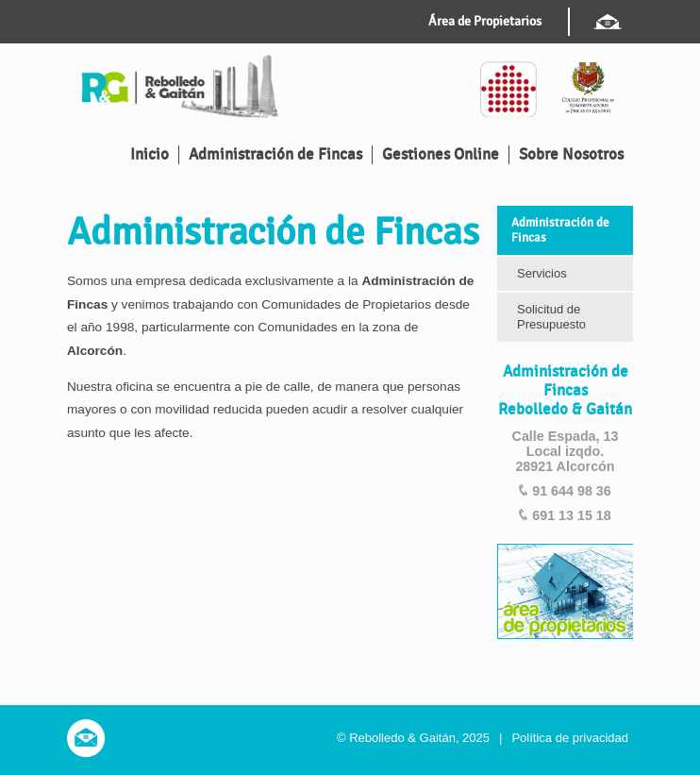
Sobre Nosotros (571, 155)
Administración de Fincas (275, 155)
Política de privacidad (570, 738)
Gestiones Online (441, 155)
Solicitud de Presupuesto (551, 317)
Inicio (150, 155)
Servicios (542, 273)
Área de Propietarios (485, 21)
